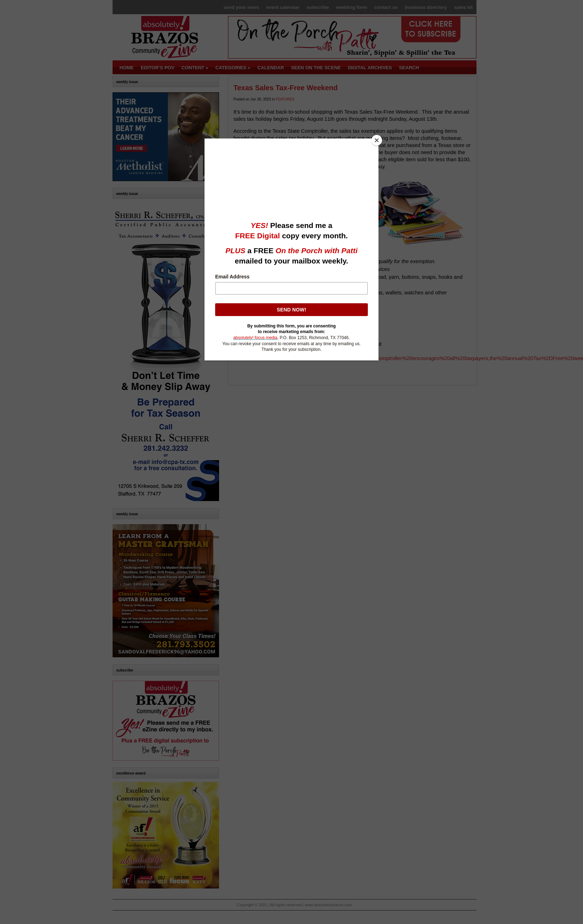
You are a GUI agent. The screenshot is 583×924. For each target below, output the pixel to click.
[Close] (377, 140)
